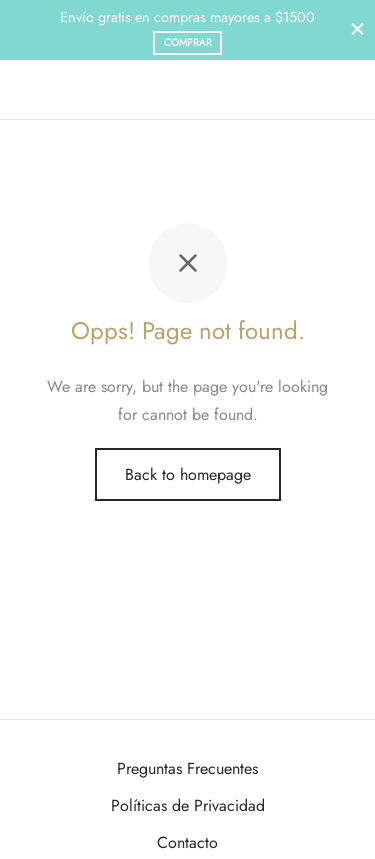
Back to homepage (188, 474)
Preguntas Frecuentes (187, 768)
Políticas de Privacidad (188, 805)
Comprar (188, 42)
